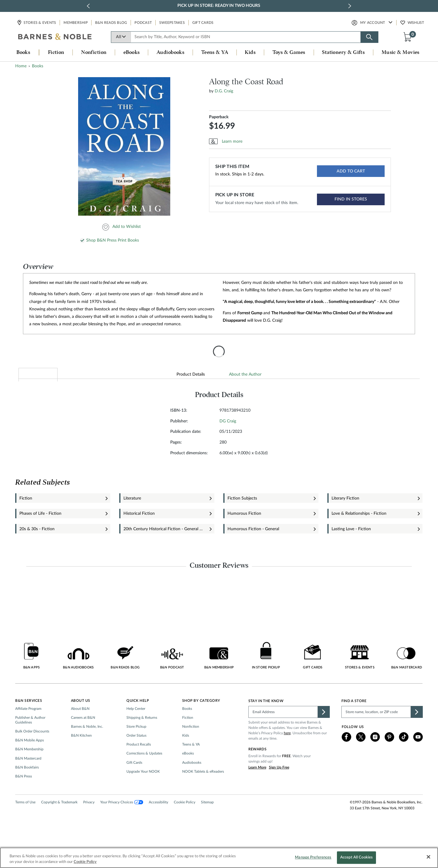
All (121, 37)
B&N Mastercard (28, 777)
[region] (219, 858)
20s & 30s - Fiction (37, 553)
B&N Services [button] (29, 719)
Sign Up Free (279, 786)
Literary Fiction (345, 522)
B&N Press (24, 795)
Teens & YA (191, 763)
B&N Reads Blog (111, 23)
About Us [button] (81, 719)
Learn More (257, 786)
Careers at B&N (83, 736)
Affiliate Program (28, 727)
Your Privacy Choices (122, 821)
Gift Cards (203, 23)
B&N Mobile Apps (30, 759)
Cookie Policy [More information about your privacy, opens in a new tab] (85, 862)
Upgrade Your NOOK (143, 790)
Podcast (143, 23)
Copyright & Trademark (59, 821)
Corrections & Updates (144, 772)
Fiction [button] (56, 52)
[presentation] (219, 376)
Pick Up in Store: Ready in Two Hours (219, 6)
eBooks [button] (132, 52)
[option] (125, 170)
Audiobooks (192, 781)
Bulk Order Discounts (32, 750)
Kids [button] (250, 52)
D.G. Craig (224, 115)
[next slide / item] (350, 6)
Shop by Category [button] (201, 719)
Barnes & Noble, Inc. (87, 745)
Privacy (89, 821)
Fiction (26, 522)
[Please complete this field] (283, 730)
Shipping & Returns (142, 736)
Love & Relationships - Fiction (359, 538)
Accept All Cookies (356, 858)
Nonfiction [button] (94, 52)
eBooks (188, 772)
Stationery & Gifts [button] (343, 52)
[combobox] (246, 37)
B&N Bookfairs (27, 786)
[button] (409, 37)
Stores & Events (40, 23)
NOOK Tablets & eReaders (203, 790)
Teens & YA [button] (215, 52)
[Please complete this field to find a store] (376, 730)
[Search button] (369, 37)
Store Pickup (136, 745)
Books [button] (23, 52)
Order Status (136, 754)
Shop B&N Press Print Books (113, 265)
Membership (76, 23)
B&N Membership (29, 768)
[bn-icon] (55, 37)
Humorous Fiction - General (253, 553)
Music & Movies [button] (401, 52)
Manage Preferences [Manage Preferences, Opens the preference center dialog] (313, 858)
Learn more (232, 165)
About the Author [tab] (245, 398)
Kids (186, 754)
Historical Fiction (139, 538)
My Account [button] (373, 23)
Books (187, 727)
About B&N (80, 727)
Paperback (219, 141)
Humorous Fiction (244, 538)
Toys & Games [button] (289, 52)
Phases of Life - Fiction (40, 538)
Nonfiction (191, 745)
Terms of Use (25, 821)
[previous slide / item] (88, 6)
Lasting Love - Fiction (351, 553)
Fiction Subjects (242, 522)
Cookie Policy (185, 821)
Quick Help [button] (138, 719)
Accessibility (158, 821)
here (287, 752)
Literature (132, 522)
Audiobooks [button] (171, 52)
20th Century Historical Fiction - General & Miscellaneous (164, 553)
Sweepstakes (172, 23)
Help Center (136, 727)
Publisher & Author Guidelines (30, 738)
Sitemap (207, 821)
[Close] (428, 857)
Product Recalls (139, 763)
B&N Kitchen (81, 754)
